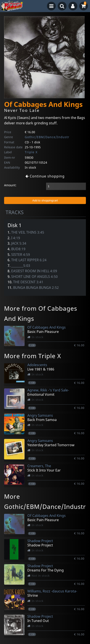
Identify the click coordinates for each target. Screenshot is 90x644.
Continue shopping (45, 176)
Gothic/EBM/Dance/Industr (47, 137)
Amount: (10, 185)
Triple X (31, 152)
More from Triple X (33, 356)
